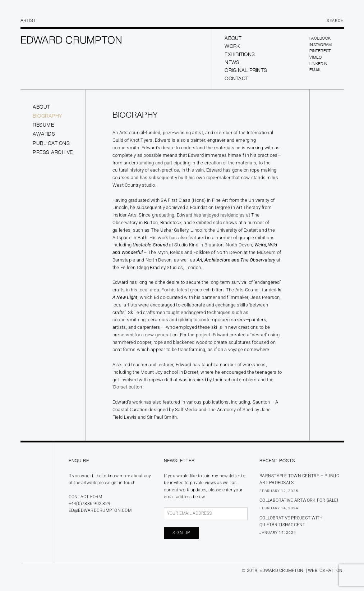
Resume (43, 125)
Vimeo (315, 57)
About (233, 38)
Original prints (246, 70)
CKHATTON (331, 570)
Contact (236, 78)
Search (335, 21)
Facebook (320, 38)
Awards (44, 134)
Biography (48, 116)
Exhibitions (240, 54)
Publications (51, 143)
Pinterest (320, 51)
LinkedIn (318, 63)
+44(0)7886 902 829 (90, 504)
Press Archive (53, 152)
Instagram (321, 44)
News (232, 62)
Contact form (86, 497)
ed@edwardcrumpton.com (100, 510)
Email (315, 70)
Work (232, 46)
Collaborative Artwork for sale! (299, 500)
